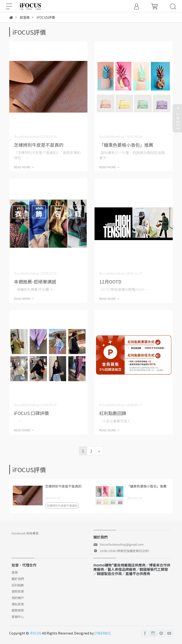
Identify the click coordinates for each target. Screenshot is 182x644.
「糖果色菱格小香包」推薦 (126, 145)
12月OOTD (110, 281)
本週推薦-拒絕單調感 (35, 281)
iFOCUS (35, 633)
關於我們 (18, 579)
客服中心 (18, 617)
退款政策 (18, 591)
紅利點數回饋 (113, 413)
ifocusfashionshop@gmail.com (122, 544)
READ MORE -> (24, 167)
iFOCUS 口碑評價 (31, 413)
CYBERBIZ (102, 633)
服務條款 (18, 610)
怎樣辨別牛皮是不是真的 (39, 145)
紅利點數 (18, 585)
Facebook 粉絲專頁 (25, 533)
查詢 (15, 572)
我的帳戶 (18, 598)
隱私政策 (18, 604)
